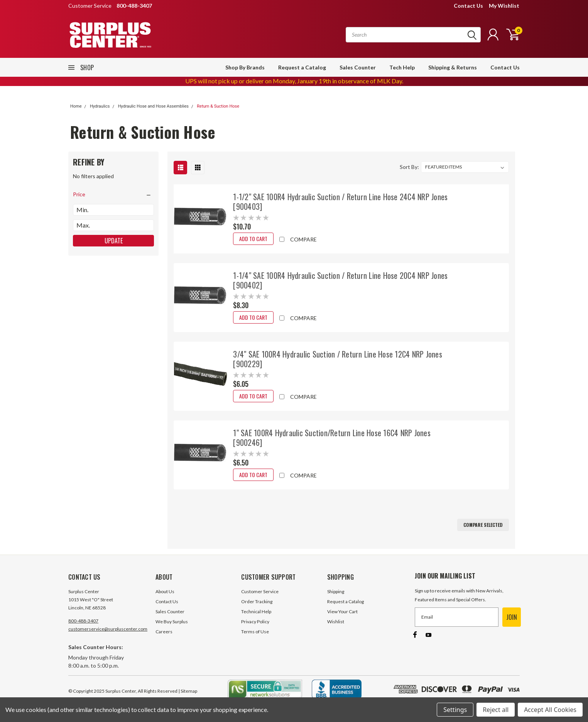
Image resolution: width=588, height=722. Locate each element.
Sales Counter (358, 67)
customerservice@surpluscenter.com (108, 629)
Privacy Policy (255, 622)
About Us (165, 591)
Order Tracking (257, 601)
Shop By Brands (245, 67)
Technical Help (256, 612)
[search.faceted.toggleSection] (113, 194)
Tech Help (402, 67)
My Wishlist (504, 6)
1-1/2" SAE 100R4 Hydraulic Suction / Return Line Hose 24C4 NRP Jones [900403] (340, 202)
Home (76, 106)
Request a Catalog (302, 67)
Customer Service (260, 591)
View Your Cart (342, 612)
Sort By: (409, 167)
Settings (455, 710)
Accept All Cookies (550, 710)
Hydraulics (100, 106)
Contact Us (468, 6)
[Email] (457, 617)
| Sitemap (188, 691)
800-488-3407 (83, 621)
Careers (164, 632)
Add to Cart (253, 239)
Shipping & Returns (453, 67)
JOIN (512, 617)
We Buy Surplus (172, 622)
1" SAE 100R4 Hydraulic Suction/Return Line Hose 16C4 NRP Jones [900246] (332, 438)
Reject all (496, 710)
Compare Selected (483, 525)
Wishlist (336, 622)
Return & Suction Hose (218, 106)
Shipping (336, 591)
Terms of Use (255, 632)
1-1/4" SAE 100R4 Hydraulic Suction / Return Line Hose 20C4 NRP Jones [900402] (340, 280)
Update (114, 241)
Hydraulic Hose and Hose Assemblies (153, 106)
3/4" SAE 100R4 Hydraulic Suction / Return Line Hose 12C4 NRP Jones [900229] (338, 359)
